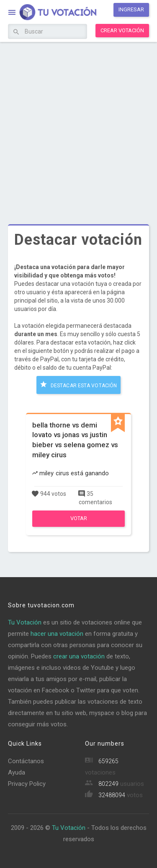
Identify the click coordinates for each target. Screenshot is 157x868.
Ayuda (17, 772)
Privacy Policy (27, 784)
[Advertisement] (78, 127)
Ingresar (131, 9)
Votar (79, 518)
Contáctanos (26, 761)
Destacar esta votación (78, 384)
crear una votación (79, 656)
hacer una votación (57, 634)
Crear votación (122, 30)
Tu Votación (25, 622)
